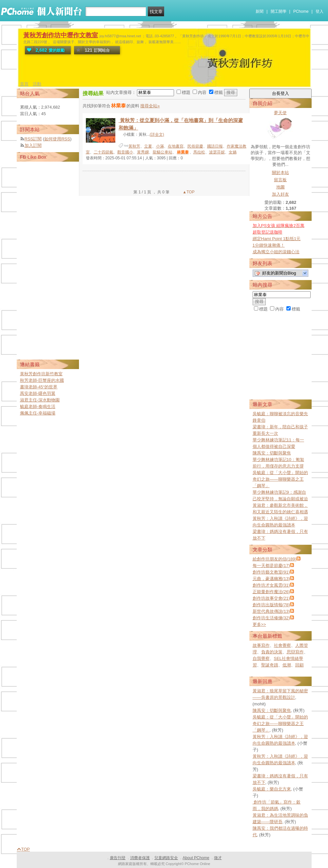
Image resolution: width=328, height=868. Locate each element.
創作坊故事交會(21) (271, 598)
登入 (319, 11)
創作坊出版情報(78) (271, 605)
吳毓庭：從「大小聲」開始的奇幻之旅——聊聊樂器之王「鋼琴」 (280, 479)
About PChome (196, 858)
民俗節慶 (195, 146)
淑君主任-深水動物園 (40, 400)
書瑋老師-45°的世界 (39, 387)
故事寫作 (261, 645)
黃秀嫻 (143, 152)
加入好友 (280, 194)
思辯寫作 (295, 652)
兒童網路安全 (166, 858)
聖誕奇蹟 (270, 665)
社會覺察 (282, 645)
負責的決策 (272, 652)
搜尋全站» (150, 106)
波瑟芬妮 (217, 152)
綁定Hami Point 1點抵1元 (277, 239)
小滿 (160, 146)
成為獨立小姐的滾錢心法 (276, 252)
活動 (37, 84)
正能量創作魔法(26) (271, 592)
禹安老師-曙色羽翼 (38, 393)
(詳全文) (157, 134)
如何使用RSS (57, 139)
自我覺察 (261, 658)
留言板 (280, 180)
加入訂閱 (33, 145)
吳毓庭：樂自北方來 (272, 789)
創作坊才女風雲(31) (271, 585)
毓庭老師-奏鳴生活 (38, 407)
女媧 (233, 152)
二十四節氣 (104, 152)
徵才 (218, 858)
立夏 (148, 146)
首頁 (24, 84)
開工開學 (279, 11)
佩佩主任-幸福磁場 (38, 413)
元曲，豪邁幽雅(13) (271, 579)
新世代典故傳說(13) (271, 611)
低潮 (287, 665)
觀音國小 (125, 152)
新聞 (260, 11)
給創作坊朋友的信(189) (275, 559)
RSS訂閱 (33, 139)
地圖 (280, 187)
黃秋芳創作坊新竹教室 (41, 374)
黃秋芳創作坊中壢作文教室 (61, 35)
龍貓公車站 (163, 152)
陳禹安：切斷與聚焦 (272, 453)
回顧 (299, 665)
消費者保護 (140, 858)
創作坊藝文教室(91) (271, 572)
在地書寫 (176, 146)
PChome (301, 11)
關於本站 (280, 173)
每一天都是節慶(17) (271, 566)
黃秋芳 (134, 146)
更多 (259, 624)
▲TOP (188, 192)
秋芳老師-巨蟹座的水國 (42, 380)
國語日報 (215, 146)
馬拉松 (199, 152)
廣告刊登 (118, 858)
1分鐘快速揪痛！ (269, 245)
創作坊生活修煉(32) (271, 618)
